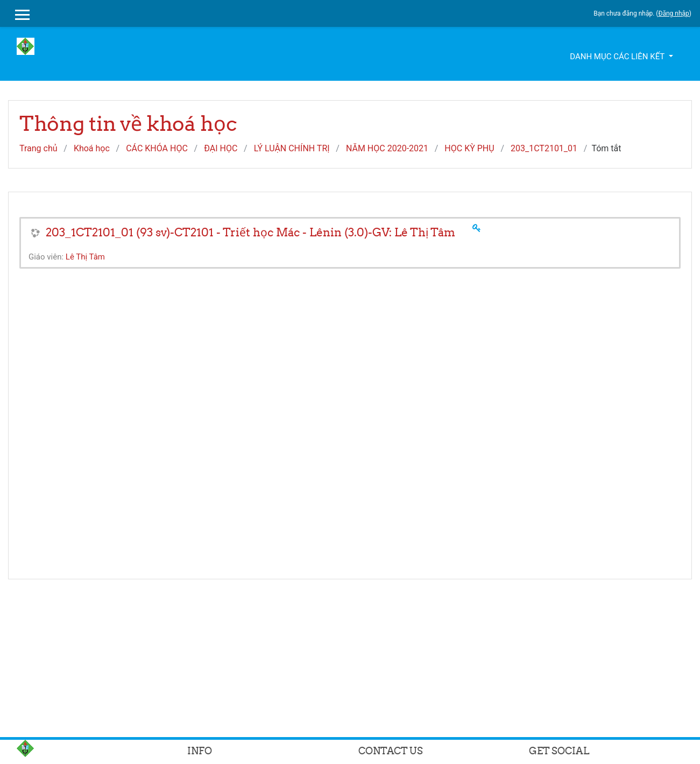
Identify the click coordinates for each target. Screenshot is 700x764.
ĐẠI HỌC (221, 148)
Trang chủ (38, 148)
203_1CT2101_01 (544, 148)
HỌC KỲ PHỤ (469, 148)
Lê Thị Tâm (85, 257)
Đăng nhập (673, 13)
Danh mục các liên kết (618, 57)
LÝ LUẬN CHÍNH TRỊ (292, 148)
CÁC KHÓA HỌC (157, 148)
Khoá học (92, 148)
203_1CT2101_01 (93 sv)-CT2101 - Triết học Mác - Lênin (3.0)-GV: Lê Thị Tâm (250, 232)
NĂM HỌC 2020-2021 (387, 148)
